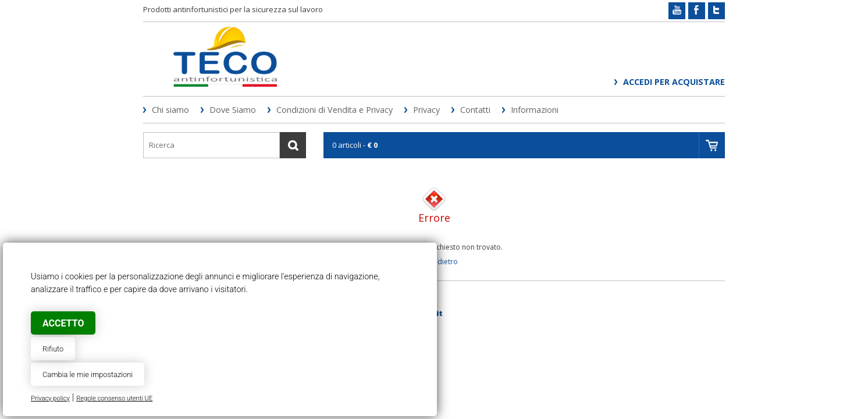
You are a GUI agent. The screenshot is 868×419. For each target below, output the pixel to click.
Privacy (426, 110)
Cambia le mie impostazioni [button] (88, 374)
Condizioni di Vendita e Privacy (335, 110)
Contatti (475, 110)
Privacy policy (50, 398)
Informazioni (535, 110)
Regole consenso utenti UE (114, 398)
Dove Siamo (233, 110)
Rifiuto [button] (53, 349)
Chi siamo (170, 110)
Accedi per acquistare (674, 82)
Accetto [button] (63, 323)
